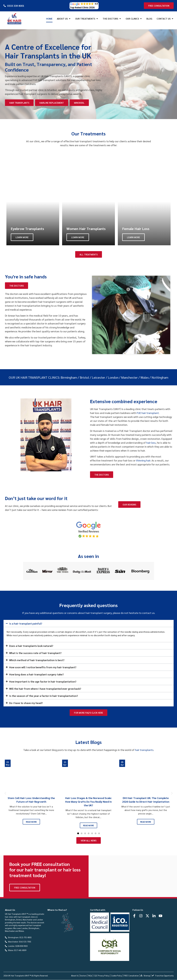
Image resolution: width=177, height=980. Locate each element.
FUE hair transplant (148, 413)
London (113, 377)
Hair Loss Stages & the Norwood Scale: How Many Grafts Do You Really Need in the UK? (88, 802)
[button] (5, 793)
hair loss (151, 443)
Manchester (129, 377)
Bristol (85, 377)
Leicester (99, 377)
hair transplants (144, 750)
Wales (145, 377)
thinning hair (143, 460)
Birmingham (69, 377)
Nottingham (160, 377)
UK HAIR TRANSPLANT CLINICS (37, 377)
